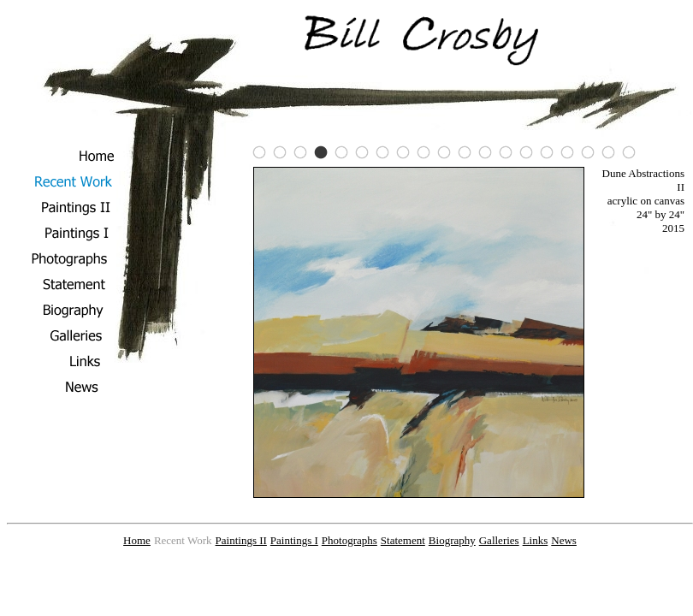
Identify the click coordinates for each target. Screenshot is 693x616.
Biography (452, 540)
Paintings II (241, 540)
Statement (403, 540)
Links (536, 540)
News (564, 540)
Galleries (499, 540)
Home (137, 540)
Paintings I (294, 540)
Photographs (349, 540)
